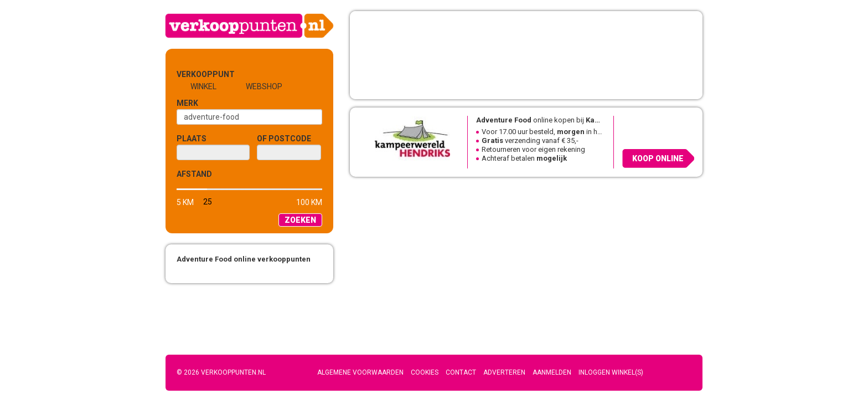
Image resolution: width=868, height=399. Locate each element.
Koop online (658, 158)
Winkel (203, 86)
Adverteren (504, 372)
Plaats (192, 139)
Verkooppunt (195, 74)
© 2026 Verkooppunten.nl (221, 372)
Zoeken (300, 220)
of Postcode (284, 139)
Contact (461, 372)
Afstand (194, 174)
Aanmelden (552, 372)
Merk (187, 103)
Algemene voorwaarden (360, 372)
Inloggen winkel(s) (611, 372)
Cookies (425, 372)
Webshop (264, 86)
